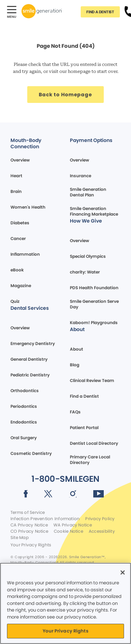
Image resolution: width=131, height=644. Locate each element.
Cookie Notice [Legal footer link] (68, 531)
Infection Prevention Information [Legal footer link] (45, 519)
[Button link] (100, 12)
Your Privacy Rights (31, 545)
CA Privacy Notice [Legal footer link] (29, 525)
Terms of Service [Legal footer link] (28, 512)
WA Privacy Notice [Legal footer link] (73, 525)
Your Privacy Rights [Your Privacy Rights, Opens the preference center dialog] (65, 631)
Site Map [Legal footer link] (20, 538)
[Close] (123, 572)
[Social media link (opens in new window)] (26, 495)
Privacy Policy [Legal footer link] (100, 519)
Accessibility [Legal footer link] (102, 531)
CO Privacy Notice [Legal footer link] (29, 531)
